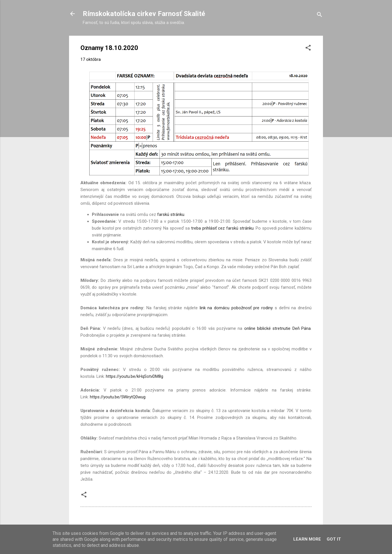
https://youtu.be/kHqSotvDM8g (135, 376)
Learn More (307, 539)
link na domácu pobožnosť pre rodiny (236, 308)
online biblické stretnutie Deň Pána (277, 328)
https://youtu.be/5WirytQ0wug (118, 397)
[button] (308, 49)
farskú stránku (171, 214)
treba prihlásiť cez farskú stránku (222, 228)
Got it (334, 539)
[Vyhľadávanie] (320, 16)
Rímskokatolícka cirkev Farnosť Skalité (144, 14)
